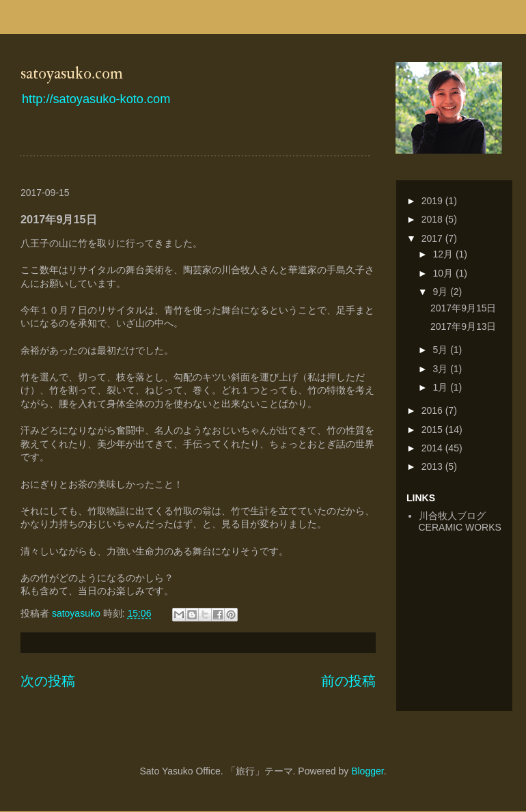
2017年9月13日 (463, 326)
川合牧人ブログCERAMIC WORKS (460, 521)
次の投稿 (48, 681)
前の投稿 (348, 681)
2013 (433, 466)
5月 (441, 350)
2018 (433, 219)
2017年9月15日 (463, 308)
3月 (441, 369)
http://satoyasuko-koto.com (96, 99)
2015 (433, 430)
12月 (444, 254)
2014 (433, 448)
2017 (433, 238)
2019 (433, 201)
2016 (433, 410)
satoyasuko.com (72, 73)
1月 (441, 387)
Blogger (367, 771)
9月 (441, 292)
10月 (444, 273)
